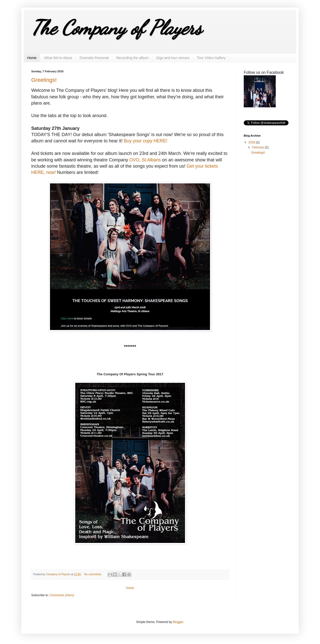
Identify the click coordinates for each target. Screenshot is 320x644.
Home (32, 58)
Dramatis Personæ (94, 58)
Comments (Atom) (62, 595)
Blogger (178, 622)
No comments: (93, 574)
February (258, 147)
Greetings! (44, 80)
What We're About (58, 58)
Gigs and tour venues (173, 58)
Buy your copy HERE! (145, 141)
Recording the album (132, 58)
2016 (252, 142)
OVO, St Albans (145, 160)
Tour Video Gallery (211, 58)
